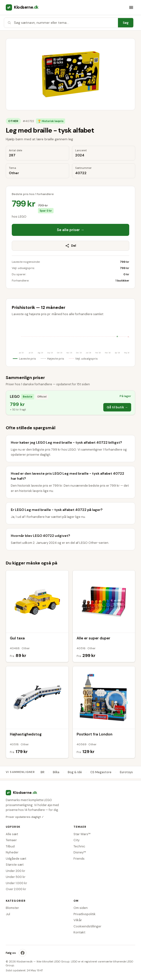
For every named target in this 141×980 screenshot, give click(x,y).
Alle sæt (12, 834)
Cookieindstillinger (87, 926)
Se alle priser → (71, 230)
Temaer (11, 840)
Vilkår (78, 920)
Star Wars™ (82, 834)
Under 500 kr (16, 877)
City (77, 840)
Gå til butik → (117, 407)
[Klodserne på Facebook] (23, 953)
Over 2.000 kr (16, 889)
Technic (79, 846)
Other (13, 121)
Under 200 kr (15, 871)
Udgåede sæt (16, 859)
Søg (126, 23)
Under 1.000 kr (16, 883)
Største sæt (15, 865)
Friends (79, 859)
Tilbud (10, 846)
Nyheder (12, 852)
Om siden (81, 908)
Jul (8, 914)
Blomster (12, 908)
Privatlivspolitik (85, 914)
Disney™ (80, 852)
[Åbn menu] (131, 7)
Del (71, 246)
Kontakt (79, 932)
